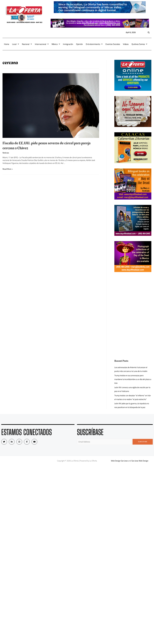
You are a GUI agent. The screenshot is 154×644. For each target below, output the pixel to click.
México (56, 44)
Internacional (42, 44)
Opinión (79, 44)
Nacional (27, 44)
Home (7, 44)
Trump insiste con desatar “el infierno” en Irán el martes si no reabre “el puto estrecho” (133, 397)
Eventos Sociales (113, 44)
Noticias (6, 153)
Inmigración (68, 44)
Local (16, 44)
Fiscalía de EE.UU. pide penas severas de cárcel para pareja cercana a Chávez (47, 146)
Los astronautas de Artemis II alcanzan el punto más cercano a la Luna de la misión (131, 369)
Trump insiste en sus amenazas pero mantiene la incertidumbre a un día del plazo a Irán (133, 379)
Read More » (8, 169)
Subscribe (143, 442)
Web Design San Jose (119, 461)
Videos (126, 44)
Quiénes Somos (139, 44)
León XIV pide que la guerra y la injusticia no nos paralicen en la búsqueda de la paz (132, 405)
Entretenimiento (94, 44)
